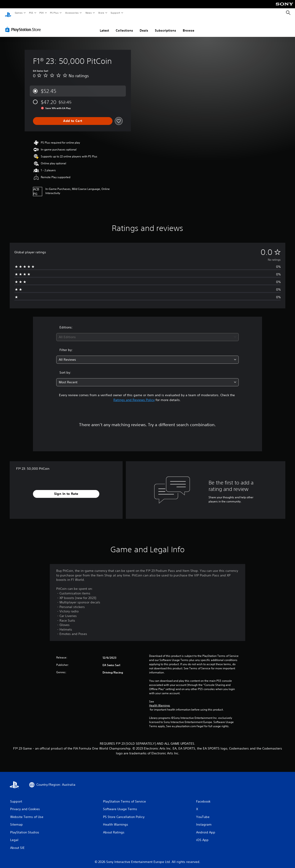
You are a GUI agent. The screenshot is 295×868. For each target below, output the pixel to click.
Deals (144, 26)
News (89, 13)
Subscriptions (165, 26)
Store (101, 13)
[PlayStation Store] (24, 25)
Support (115, 13)
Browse (189, 26)
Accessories (72, 13)
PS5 (31, 13)
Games (18, 13)
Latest (104, 26)
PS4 (41, 13)
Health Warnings (160, 701)
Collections (124, 26)
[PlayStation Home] (8, 13)
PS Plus (54, 13)
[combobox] (148, 333)
